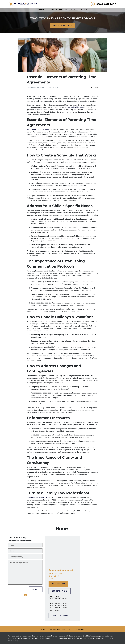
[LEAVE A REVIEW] (60, 616)
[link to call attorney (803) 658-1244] (104, 4)
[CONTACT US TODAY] (62, 26)
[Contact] (83, 10)
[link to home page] (23, 4)
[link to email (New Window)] (25, 595)
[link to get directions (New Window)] (62, 576)
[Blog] (73, 10)
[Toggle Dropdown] (46, 10)
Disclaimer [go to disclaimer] (80, 629)
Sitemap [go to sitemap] (70, 629)
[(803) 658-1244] (58, 584)
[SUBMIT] (36, 589)
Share (95, 88)
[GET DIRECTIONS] (60, 591)
